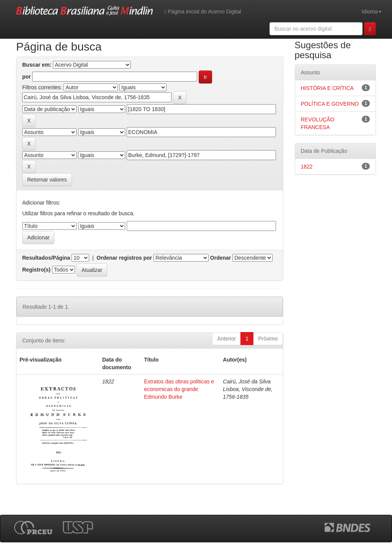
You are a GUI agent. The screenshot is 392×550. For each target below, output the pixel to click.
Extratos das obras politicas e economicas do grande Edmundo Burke (179, 389)
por (27, 77)
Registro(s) (36, 270)
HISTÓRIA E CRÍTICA (327, 88)
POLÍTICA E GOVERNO (330, 104)
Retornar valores (47, 180)
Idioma (372, 11)
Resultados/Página (46, 258)
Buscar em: (37, 65)
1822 (307, 167)
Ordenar (220, 258)
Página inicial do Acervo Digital (203, 12)
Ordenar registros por (124, 258)
